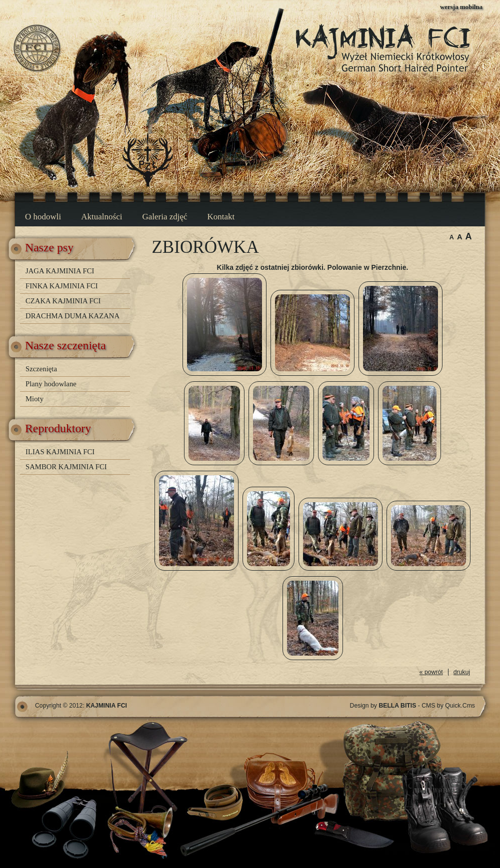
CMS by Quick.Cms (448, 706)
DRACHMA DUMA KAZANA (72, 316)
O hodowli (43, 217)
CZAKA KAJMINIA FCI (63, 301)
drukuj (462, 672)
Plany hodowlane (51, 384)
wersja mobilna (461, 7)
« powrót (431, 672)
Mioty (34, 399)
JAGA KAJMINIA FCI (60, 271)
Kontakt (221, 217)
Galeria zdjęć (164, 217)
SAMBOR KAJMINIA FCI (66, 467)
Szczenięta (41, 369)
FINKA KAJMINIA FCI (62, 286)
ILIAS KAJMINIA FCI (60, 452)
